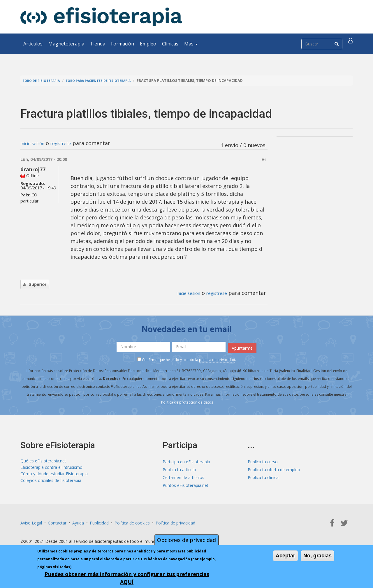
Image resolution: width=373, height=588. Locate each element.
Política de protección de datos (187, 400)
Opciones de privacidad (186, 540)
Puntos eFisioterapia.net (185, 483)
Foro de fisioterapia (44, 81)
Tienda (98, 44)
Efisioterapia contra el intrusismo (51, 467)
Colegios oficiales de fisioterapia (51, 483)
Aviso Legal (31, 521)
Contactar (57, 521)
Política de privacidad (175, 521)
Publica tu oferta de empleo (274, 467)
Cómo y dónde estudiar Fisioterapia (54, 475)
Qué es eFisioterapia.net (43, 459)
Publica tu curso (263, 459)
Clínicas (170, 44)
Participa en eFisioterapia (186, 459)
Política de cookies (132, 521)
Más (191, 44)
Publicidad (99, 521)
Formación (123, 44)
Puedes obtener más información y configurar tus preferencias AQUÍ (127, 578)
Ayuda (78, 521)
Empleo (148, 44)
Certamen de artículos (183, 475)
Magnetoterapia (66, 44)
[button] (352, 44)
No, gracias (317, 556)
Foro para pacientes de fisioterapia (109, 81)
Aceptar (285, 556)
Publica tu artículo (179, 467)
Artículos (33, 44)
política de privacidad (217, 358)
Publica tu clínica (263, 475)
